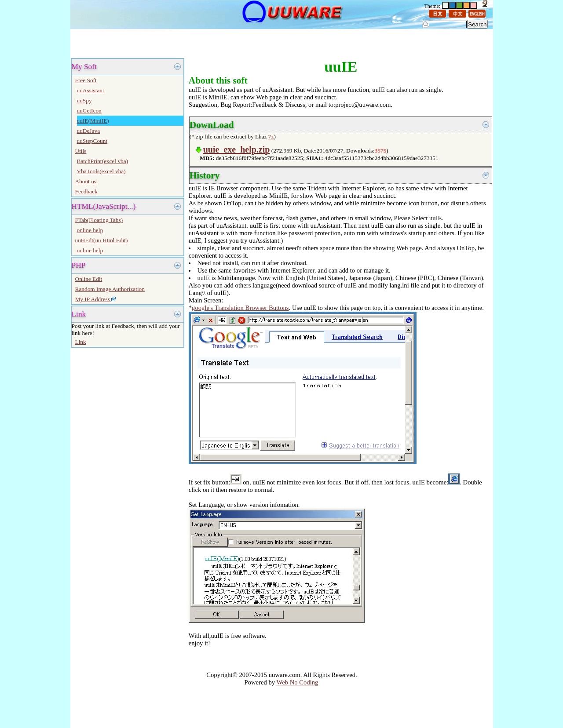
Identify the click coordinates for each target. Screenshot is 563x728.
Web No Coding (298, 682)
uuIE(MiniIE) (93, 121)
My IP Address (96, 299)
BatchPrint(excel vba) (103, 161)
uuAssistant (91, 90)
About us (86, 181)
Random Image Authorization (110, 289)
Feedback (86, 191)
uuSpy (84, 100)
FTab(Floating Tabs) (99, 220)
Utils (81, 151)
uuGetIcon (89, 111)
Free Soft (86, 80)
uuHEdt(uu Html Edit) (102, 240)
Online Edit (89, 279)
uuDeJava (89, 131)
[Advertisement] (175, 43)
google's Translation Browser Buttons (240, 308)
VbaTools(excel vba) (101, 171)
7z (271, 136)
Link (81, 342)
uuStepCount (92, 141)
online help (90, 230)
